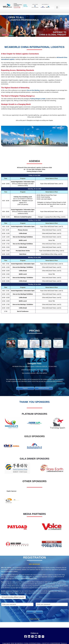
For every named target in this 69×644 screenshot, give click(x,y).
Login (34, 612)
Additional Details (44, 388)
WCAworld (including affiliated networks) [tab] (13, 597)
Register (25, 388)
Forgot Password (35, 619)
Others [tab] (41, 597)
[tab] (11, 343)
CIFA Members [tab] (32, 597)
